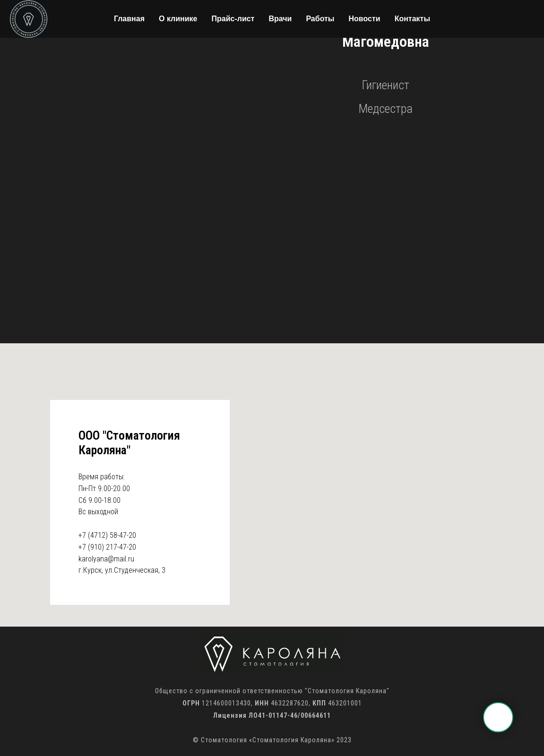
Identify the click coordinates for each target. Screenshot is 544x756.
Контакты (412, 19)
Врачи (280, 19)
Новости (365, 19)
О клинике (178, 19)
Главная (129, 19)
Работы (320, 19)
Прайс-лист (233, 19)
